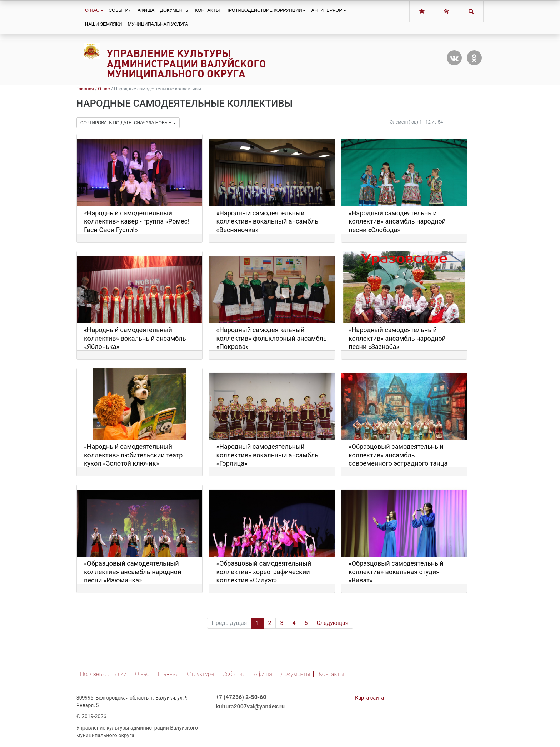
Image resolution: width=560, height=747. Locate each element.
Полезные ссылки (103, 674)
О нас (92, 10)
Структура (201, 674)
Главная (85, 89)
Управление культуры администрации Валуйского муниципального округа (186, 64)
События (120, 10)
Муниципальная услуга (158, 24)
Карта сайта (369, 698)
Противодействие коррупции (264, 10)
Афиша (146, 10)
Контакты (207, 10)
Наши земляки (103, 24)
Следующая (332, 623)
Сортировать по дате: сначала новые (126, 123)
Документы (175, 10)
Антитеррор (326, 10)
